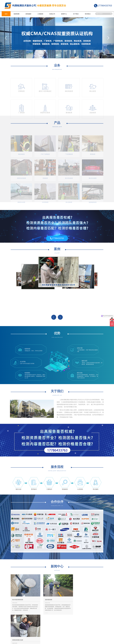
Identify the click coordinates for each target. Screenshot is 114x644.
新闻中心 (64, 14)
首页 (6, 14)
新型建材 (28, 14)
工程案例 (40, 14)
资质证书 (52, 14)
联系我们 (88, 14)
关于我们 (76, 14)
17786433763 (105, 6)
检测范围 (17, 14)
